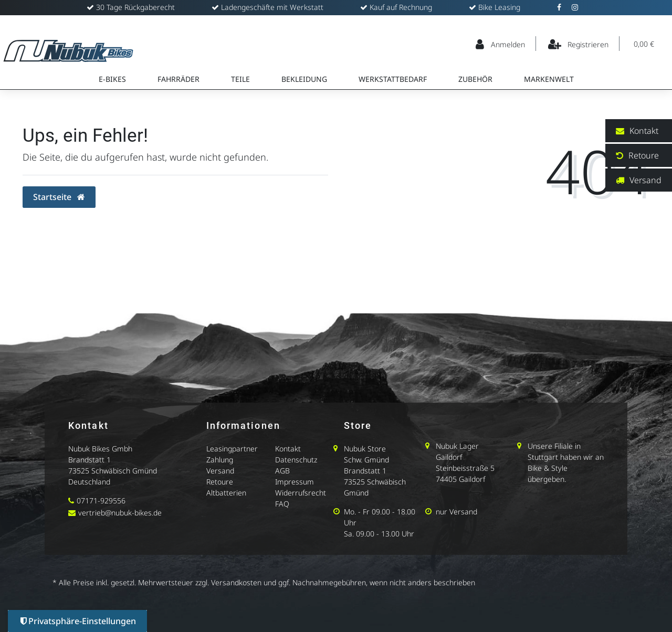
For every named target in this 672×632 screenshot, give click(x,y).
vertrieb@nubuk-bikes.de (120, 513)
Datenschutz (296, 460)
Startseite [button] (59, 197)
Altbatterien (226, 493)
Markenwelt (549, 79)
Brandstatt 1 (90, 460)
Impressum (295, 482)
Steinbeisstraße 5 (465, 468)
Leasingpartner (232, 449)
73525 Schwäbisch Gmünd (113, 471)
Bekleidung (304, 79)
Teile (240, 79)
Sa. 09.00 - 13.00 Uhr (379, 534)
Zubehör (475, 79)
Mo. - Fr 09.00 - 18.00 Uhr (380, 517)
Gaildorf (449, 457)
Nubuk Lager (457, 446)
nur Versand (456, 512)
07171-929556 (101, 501)
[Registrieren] (579, 44)
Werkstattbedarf (393, 79)
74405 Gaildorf (460, 479)
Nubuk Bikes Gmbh (100, 449)
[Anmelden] (501, 44)
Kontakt (288, 449)
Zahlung (220, 460)
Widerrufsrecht (301, 493)
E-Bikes (112, 79)
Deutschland (89, 482)
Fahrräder (178, 79)
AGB (282, 471)
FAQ (282, 504)
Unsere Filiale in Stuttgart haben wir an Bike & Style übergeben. (566, 462)
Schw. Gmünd (366, 460)
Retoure (220, 482)
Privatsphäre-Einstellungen (78, 621)
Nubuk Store (365, 449)
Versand (220, 471)
